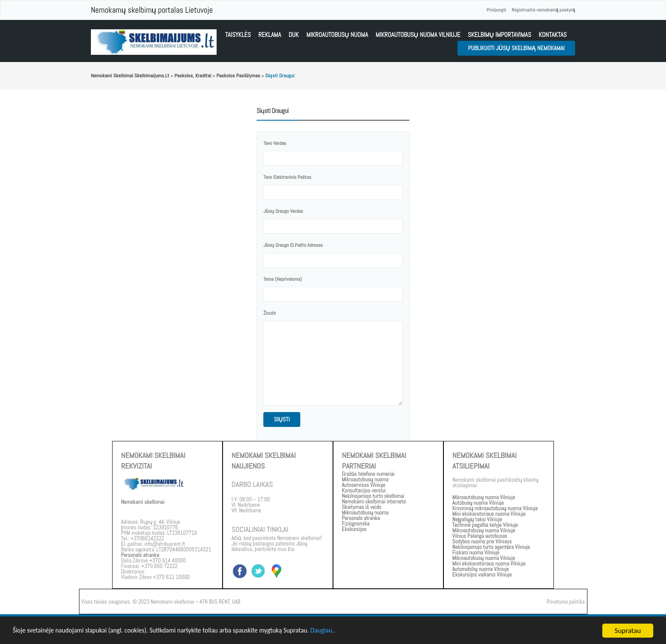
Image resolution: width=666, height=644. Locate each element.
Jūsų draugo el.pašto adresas (293, 245)
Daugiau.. (355, 631)
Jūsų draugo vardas (283, 211)
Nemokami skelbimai (143, 502)
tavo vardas (275, 143)
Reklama (270, 35)
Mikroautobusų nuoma (337, 35)
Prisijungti (497, 10)
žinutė (270, 313)
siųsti (282, 419)
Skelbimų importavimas (499, 35)
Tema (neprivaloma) (283, 279)
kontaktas (553, 35)
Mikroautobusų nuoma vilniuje (418, 35)
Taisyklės (238, 35)
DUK (293, 35)
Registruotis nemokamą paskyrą (543, 10)
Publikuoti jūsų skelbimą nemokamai (516, 48)
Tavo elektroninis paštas (287, 177)
